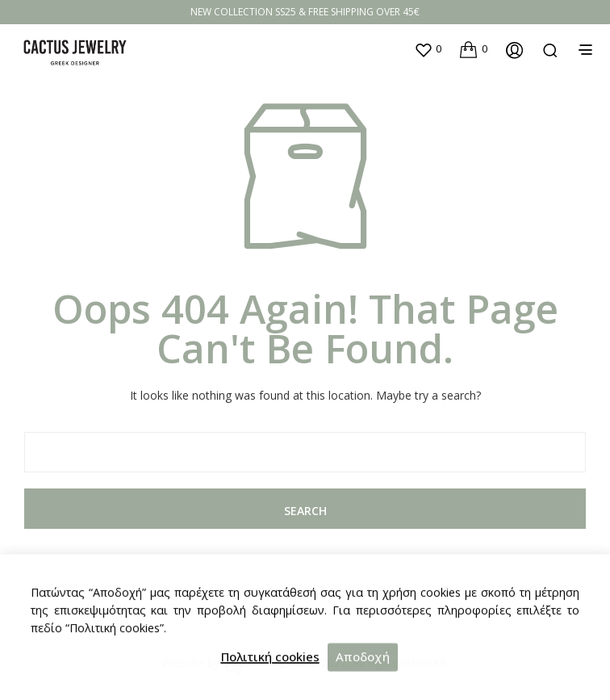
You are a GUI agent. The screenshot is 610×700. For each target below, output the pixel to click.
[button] (428, 49)
